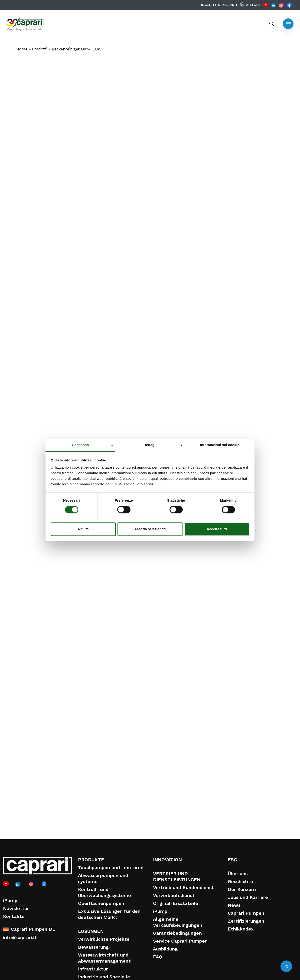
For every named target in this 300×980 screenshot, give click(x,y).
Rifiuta (83, 529)
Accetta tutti (217, 529)
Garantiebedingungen (177, 933)
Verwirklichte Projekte (104, 939)
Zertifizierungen (246, 921)
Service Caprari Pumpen (180, 941)
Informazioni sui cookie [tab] (220, 445)
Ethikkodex (241, 929)
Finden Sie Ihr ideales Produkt (154, 554)
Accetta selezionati (150, 529)
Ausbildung (165, 949)
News (234, 905)
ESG (232, 860)
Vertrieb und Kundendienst (183, 887)
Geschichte (240, 881)
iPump (10, 901)
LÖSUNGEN (91, 931)
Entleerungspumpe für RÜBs (181, 763)
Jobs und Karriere (248, 897)
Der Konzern (242, 889)
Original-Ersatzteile (176, 903)
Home (22, 49)
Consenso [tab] (80, 445)
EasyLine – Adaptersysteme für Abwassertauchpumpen (113, 766)
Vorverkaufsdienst (174, 895)
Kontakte (14, 916)
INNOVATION (167, 860)
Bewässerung (93, 947)
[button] (288, 24)
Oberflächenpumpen (101, 903)
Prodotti (40, 49)
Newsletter (16, 908)
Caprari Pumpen (246, 913)
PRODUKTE (91, 860)
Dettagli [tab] (150, 445)
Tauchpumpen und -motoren (111, 867)
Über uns (238, 874)
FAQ (158, 957)
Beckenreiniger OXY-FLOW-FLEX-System (40, 763)
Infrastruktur (93, 969)
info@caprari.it (20, 937)
